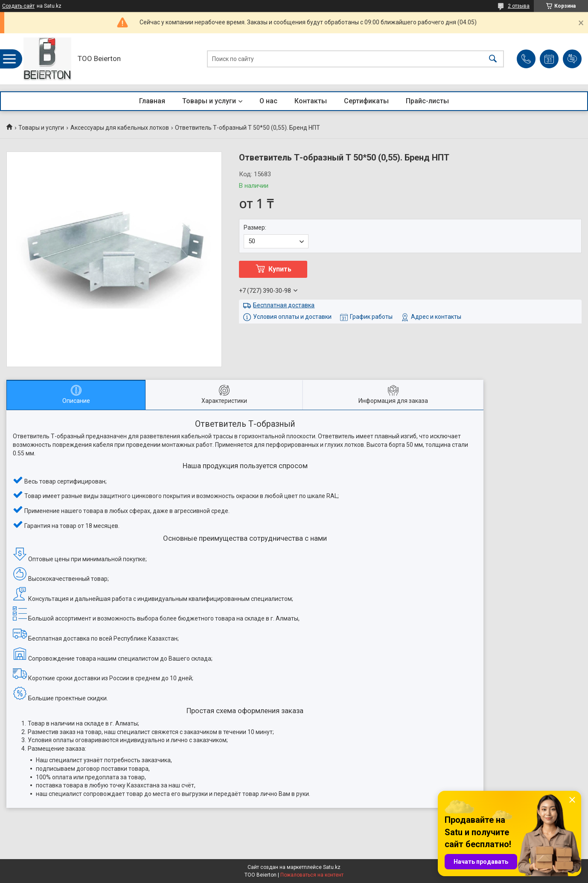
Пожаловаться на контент (312, 875)
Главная (152, 101)
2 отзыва (519, 6)
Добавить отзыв (572, 59)
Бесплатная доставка (284, 305)
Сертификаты (366, 101)
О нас (268, 101)
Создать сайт (18, 6)
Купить (280, 269)
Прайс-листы (427, 101)
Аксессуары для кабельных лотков (120, 128)
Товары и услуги (209, 101)
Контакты (311, 101)
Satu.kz (332, 867)
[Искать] (493, 59)
